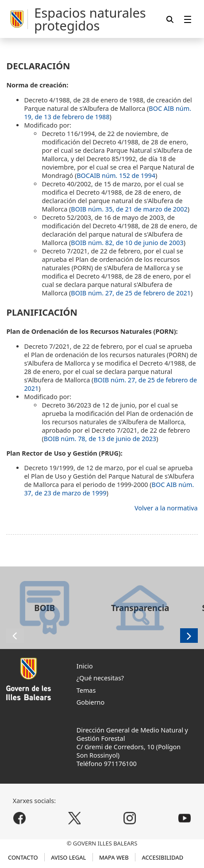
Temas (86, 690)
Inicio (85, 666)
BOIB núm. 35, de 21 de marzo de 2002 (129, 209)
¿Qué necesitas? (100, 678)
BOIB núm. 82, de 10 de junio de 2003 (127, 243)
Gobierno (90, 702)
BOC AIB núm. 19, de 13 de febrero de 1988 (108, 113)
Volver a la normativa (166, 508)
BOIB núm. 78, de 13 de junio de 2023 (100, 439)
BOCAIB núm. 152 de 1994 (116, 175)
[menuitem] (188, 19)
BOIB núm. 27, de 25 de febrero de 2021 (131, 293)
